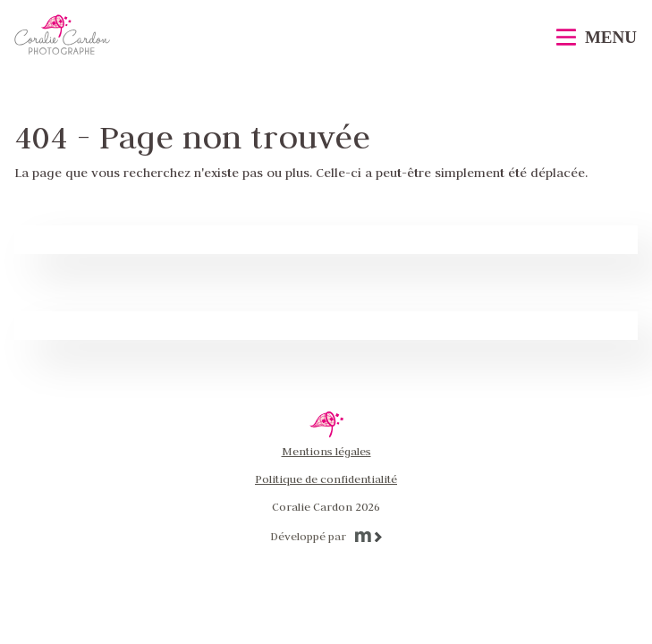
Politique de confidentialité (326, 479)
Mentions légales (326, 451)
